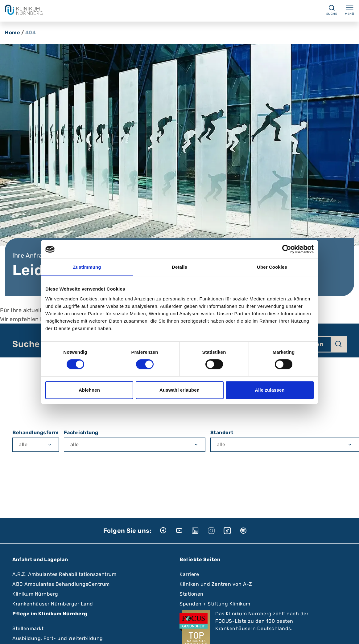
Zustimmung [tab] (87, 267)
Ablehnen (89, 390)
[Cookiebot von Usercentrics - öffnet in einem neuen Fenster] (287, 249)
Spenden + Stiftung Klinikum (215, 604)
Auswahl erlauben (179, 390)
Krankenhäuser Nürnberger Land (53, 604)
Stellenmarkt (28, 628)
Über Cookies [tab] (272, 267)
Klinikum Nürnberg (35, 594)
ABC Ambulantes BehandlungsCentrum (61, 584)
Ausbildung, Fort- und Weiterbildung (58, 638)
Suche (26, 344)
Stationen (192, 594)
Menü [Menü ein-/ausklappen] (349, 10)
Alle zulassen (270, 390)
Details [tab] (179, 267)
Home (12, 33)
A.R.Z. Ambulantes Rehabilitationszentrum (64, 574)
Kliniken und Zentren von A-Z (216, 584)
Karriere (189, 574)
